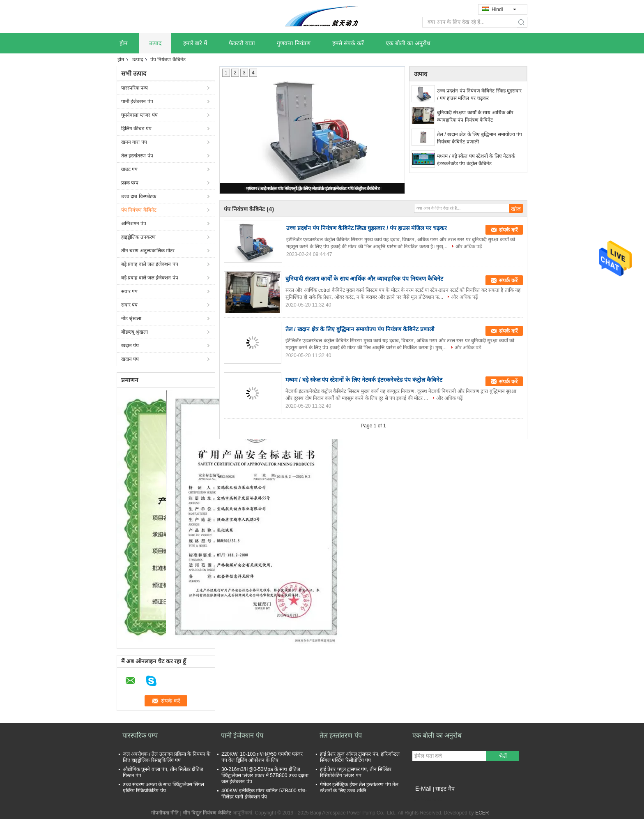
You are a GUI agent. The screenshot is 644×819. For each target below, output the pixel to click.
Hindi (504, 9)
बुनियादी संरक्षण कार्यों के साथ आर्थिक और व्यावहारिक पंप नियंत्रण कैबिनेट (475, 116)
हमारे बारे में (195, 43)
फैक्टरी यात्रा (242, 43)
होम (123, 43)
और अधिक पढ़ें (469, 247)
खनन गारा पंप (134, 142)
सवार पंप (129, 291)
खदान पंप (130, 346)
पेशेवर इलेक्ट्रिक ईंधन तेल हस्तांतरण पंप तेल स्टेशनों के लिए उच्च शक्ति (359, 788)
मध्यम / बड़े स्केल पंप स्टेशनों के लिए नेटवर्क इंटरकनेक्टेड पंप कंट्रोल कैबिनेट (313, 189)
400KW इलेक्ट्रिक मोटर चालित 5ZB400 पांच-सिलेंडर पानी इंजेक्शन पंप (264, 794)
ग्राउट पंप (129, 169)
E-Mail (423, 789)
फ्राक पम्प (130, 183)
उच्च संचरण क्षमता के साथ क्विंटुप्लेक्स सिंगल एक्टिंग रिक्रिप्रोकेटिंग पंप (163, 788)
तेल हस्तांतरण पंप (137, 156)
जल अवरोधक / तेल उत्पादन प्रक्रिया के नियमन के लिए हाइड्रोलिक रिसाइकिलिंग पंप (167, 757)
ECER (482, 813)
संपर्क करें (508, 230)
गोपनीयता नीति (165, 813)
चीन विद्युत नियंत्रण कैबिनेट (207, 813)
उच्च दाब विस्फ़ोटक (139, 196)
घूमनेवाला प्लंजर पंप (139, 115)
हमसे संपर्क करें (348, 43)
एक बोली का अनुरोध (408, 43)
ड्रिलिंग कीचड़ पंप (136, 129)
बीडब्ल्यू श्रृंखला (135, 332)
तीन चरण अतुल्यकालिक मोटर (148, 251)
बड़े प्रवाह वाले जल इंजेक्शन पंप (150, 264)
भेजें (503, 756)
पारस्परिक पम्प (135, 88)
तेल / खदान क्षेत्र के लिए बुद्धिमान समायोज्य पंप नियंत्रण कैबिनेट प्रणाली (480, 138)
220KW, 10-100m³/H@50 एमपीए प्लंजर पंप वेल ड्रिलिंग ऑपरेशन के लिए (262, 757)
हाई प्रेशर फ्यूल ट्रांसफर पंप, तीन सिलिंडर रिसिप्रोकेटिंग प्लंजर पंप (356, 772)
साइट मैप (445, 789)
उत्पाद (155, 43)
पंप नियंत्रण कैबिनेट (139, 210)
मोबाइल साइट (427, 799)
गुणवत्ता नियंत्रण (294, 43)
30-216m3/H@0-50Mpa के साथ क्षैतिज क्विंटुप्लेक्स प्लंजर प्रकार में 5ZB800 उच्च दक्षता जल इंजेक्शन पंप (265, 775)
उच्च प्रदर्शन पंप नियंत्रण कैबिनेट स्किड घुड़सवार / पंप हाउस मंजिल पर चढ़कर (479, 95)
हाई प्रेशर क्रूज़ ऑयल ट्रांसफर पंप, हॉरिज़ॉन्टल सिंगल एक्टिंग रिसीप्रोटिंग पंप (360, 757)
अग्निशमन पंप (134, 224)
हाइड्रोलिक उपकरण (138, 237)
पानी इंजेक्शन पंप (137, 102)
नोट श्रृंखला (131, 318)
